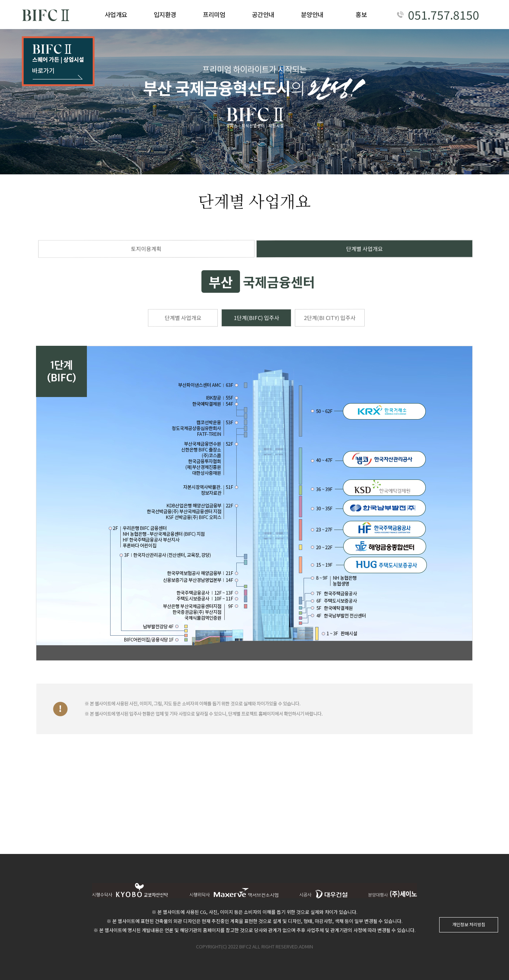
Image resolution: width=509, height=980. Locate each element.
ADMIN (306, 946)
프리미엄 (214, 14)
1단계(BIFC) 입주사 (256, 318)
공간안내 (263, 14)
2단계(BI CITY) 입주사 (330, 318)
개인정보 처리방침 (469, 924)
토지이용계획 (146, 249)
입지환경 (165, 14)
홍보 (361, 14)
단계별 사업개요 (364, 249)
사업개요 (116, 14)
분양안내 (312, 14)
